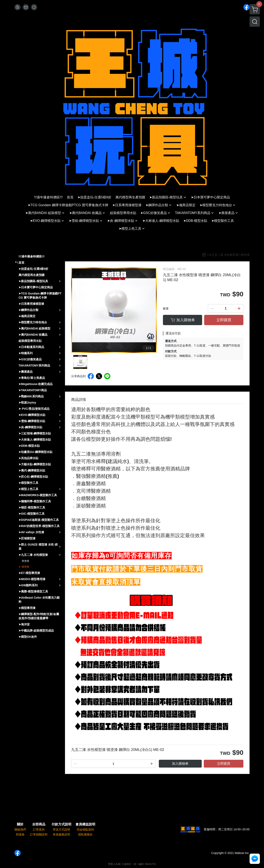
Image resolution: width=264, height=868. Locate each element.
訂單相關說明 (39, 834)
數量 (166, 308)
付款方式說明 (61, 824)
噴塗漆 (25, 567)
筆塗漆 (25, 561)
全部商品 (39, 824)
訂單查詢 (39, 830)
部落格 (20, 834)
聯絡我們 (20, 830)
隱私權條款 (85, 834)
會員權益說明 (85, 824)
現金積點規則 (85, 830)
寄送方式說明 (61, 830)
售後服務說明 (61, 834)
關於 (20, 824)
